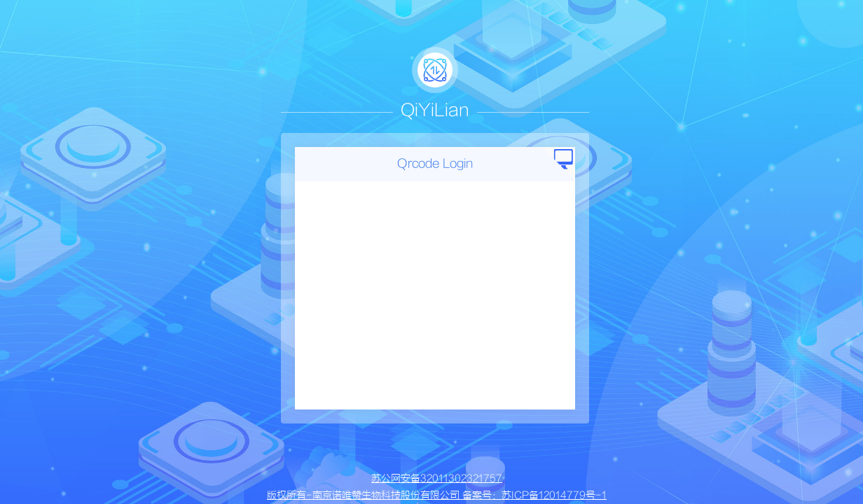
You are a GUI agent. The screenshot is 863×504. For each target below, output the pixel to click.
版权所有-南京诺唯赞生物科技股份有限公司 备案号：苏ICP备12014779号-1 (437, 496)
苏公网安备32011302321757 (437, 479)
